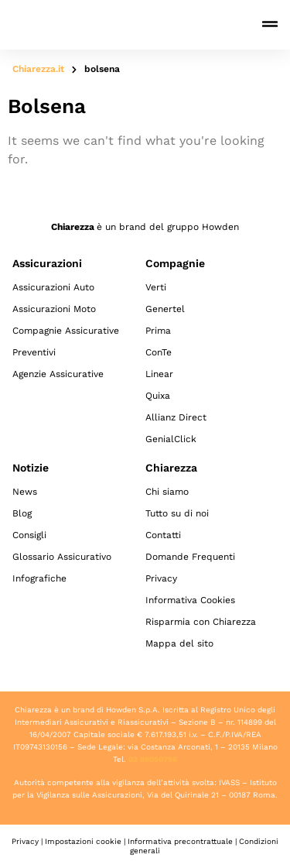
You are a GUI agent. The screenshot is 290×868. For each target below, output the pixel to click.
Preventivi (34, 352)
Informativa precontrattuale (180, 841)
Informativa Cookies (190, 600)
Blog (22, 513)
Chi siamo (167, 492)
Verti (156, 287)
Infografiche (39, 578)
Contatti (163, 535)
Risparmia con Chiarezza (201, 622)
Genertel (165, 309)
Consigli (29, 535)
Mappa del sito (179, 643)
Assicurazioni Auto (53, 287)
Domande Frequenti (190, 557)
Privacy (161, 578)
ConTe (159, 352)
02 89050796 (153, 759)
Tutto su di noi (177, 513)
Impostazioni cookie (83, 841)
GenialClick (171, 439)
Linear (159, 374)
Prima (158, 331)
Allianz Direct (176, 417)
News (25, 492)
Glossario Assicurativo (62, 557)
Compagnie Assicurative (66, 331)
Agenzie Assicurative (58, 374)
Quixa (158, 396)
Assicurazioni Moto (54, 309)
